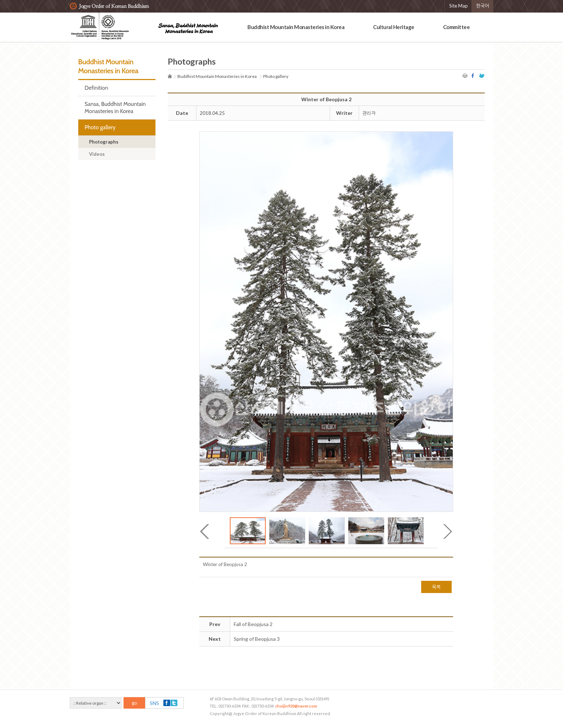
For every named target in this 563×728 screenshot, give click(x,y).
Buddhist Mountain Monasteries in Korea (296, 27)
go (134, 703)
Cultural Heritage (394, 27)
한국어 (483, 6)
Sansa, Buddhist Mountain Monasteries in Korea (115, 108)
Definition (97, 88)
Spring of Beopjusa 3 (257, 639)
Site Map (459, 6)
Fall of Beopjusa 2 (253, 624)
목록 (436, 587)
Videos (97, 154)
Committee (457, 27)
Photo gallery (100, 127)
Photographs (104, 142)
